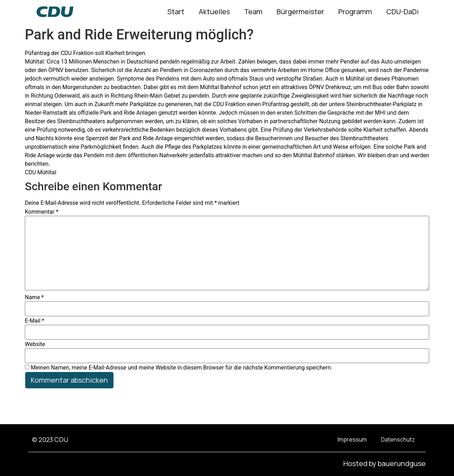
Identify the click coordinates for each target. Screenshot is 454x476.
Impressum (352, 439)
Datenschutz (398, 439)
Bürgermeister (300, 12)
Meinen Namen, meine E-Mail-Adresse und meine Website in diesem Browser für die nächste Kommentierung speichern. (182, 368)
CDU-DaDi (402, 12)
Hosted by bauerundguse (384, 463)
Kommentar (42, 212)
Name (34, 297)
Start (176, 12)
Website (35, 344)
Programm (355, 12)
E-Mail (35, 321)
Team (253, 12)
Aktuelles (214, 12)
